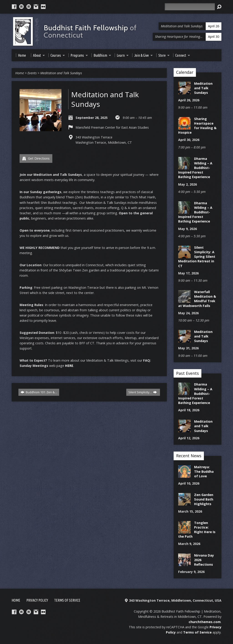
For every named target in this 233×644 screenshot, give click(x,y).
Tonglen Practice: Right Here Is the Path (197, 530)
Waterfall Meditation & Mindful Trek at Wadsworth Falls (197, 299)
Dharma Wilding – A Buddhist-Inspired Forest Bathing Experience (195, 168)
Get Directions (36, 158)
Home (20, 73)
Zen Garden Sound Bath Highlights (204, 499)
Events (32, 73)
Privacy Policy (37, 600)
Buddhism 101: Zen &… (39, 392)
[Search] (190, 7)
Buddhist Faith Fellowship (90, 31)
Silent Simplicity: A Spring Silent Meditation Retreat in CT (197, 257)
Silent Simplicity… (143, 392)
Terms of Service (67, 600)
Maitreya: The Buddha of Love (204, 471)
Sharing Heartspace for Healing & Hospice (197, 126)
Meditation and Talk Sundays (61, 73)
